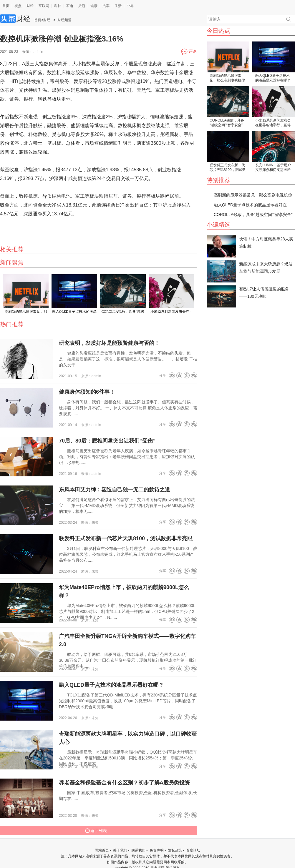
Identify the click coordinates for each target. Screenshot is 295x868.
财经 (30, 6)
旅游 (82, 6)
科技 (58, 6)
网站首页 (102, 850)
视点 (18, 6)
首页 (6, 6)
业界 (130, 6)
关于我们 (120, 850)
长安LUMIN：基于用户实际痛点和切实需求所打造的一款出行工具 (273, 168)
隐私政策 (175, 850)
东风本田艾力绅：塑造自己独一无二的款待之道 (115, 490)
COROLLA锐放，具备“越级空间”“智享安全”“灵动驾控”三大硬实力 (227, 123)
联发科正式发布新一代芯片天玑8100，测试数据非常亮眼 (228, 168)
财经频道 (64, 20)
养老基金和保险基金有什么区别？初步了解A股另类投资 (124, 783)
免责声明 (157, 850)
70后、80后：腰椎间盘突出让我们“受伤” (107, 441)
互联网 (44, 6)
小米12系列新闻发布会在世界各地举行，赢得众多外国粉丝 (273, 123)
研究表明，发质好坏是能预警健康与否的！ (109, 343)
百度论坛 (193, 850)
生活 (118, 6)
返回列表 (96, 831)
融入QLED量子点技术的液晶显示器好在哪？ (273, 78)
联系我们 (138, 850)
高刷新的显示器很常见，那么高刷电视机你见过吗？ (227, 78)
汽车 (106, 6)
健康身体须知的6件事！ (87, 392)
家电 (70, 6)
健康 (94, 6)
